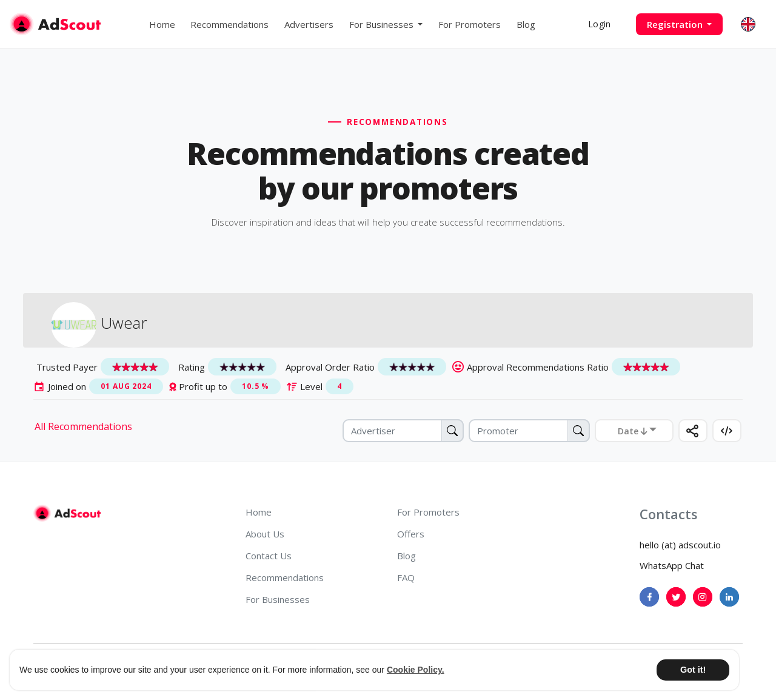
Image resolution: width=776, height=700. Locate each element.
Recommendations (229, 24)
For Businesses (278, 599)
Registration (676, 24)
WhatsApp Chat (672, 565)
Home (162, 24)
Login (599, 24)
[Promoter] (529, 431)
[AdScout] (67, 513)
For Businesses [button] (383, 24)
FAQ (406, 577)
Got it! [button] (693, 670)
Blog (526, 24)
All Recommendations (83, 426)
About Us (265, 534)
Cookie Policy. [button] (416, 670)
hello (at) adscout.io (680, 545)
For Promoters (470, 24)
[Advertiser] (403, 431)
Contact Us (269, 556)
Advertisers (309, 24)
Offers (411, 534)
